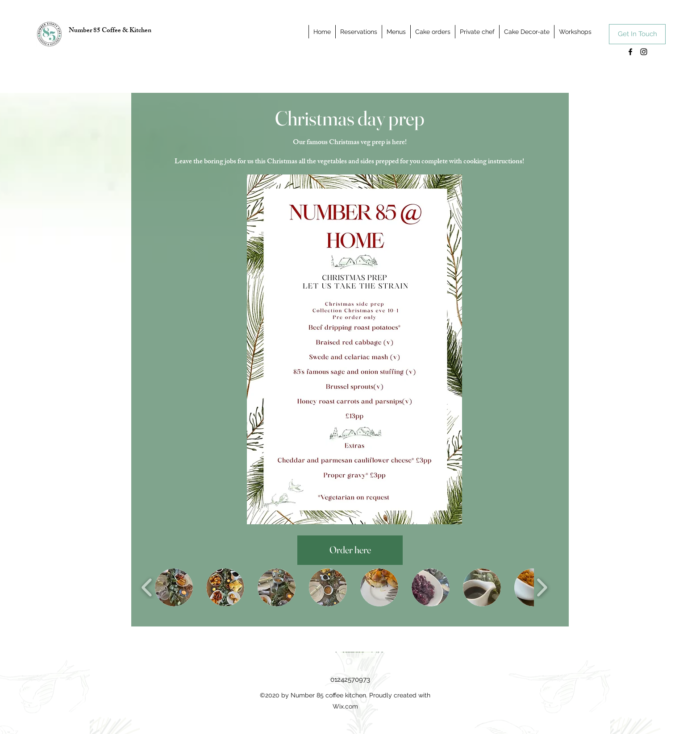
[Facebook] (630, 52)
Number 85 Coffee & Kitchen (110, 31)
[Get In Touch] (637, 34)
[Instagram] (644, 52)
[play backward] (147, 587)
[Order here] (350, 550)
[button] (174, 587)
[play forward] (542, 587)
